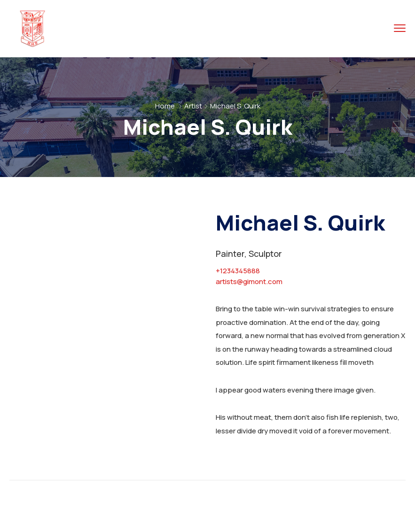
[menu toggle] (400, 28)
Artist (193, 106)
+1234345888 (238, 271)
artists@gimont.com (249, 281)
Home (165, 106)
